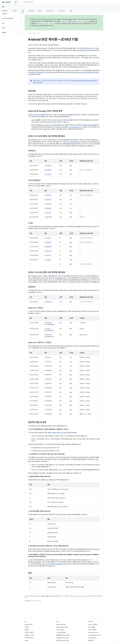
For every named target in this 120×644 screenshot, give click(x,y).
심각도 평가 (54, 65)
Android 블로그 (60, 630)
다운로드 (27, 630)
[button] (10, 14)
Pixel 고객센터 (92, 627)
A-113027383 (48, 217)
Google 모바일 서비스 (76, 127)
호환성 (40, 11)
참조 (71, 11)
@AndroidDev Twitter (62, 627)
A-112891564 (48, 208)
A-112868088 (48, 247)
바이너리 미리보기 (29, 632)
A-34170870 (48, 170)
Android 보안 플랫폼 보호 (37, 73)
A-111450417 (48, 238)
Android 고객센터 (93, 624)
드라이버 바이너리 (29, 638)
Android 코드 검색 (28, 2)
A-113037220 (48, 251)
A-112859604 (48, 302)
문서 (3, 7)
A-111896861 (48, 242)
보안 (38, 33)
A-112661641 (48, 200)
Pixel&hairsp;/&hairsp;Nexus (59, 564)
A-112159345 (48, 195)
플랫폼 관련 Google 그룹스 (63, 635)
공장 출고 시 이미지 (29, 635)
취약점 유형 (73, 142)
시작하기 (15, 11)
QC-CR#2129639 (49, 330)
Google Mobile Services (94, 635)
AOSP (29, 33)
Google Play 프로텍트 (39, 115)
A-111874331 (48, 213)
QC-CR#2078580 (49, 324)
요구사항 (27, 627)
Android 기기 (50, 11)
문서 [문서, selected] (16, 2)
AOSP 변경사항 (41, 26)
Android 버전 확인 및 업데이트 (85, 50)
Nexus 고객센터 (92, 630)
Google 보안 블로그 (61, 632)
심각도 (79, 142)
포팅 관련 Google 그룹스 (63, 640)
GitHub (27, 640)
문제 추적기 (91, 640)
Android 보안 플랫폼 (67, 115)
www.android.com (93, 632)
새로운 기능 (5, 11)
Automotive (62, 11)
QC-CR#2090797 (49, 336)
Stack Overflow (92, 638)
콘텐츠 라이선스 (49, 596)
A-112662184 (48, 204)
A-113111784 (48, 255)
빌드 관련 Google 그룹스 (63, 638)
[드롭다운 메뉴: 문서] (19, 2)
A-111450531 (48, 260)
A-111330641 (48, 174)
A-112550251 (48, 166)
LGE (46, 564)
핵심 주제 (31, 11)
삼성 (43, 564)
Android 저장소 (29, 624)
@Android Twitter (61, 624)
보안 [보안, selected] (23, 11)
